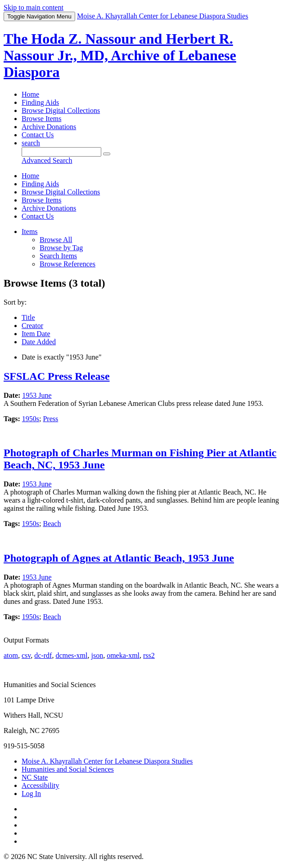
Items (30, 232)
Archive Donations (49, 127)
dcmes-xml (71, 655)
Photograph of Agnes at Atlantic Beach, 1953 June (119, 558)
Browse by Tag (61, 248)
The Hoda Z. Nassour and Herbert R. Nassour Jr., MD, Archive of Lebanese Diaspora (120, 55)
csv (26, 655)
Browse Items (41, 119)
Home (30, 94)
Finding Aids (40, 102)
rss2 (149, 655)
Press (50, 419)
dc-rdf (43, 655)
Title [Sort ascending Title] (28, 317)
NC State (35, 777)
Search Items (58, 256)
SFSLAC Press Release (57, 376)
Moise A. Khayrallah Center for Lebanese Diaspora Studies (107, 761)
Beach (52, 524)
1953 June (37, 395)
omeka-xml (123, 655)
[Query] (61, 152)
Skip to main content (34, 7)
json (97, 655)
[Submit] (107, 154)
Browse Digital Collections (61, 110)
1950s (31, 419)
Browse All (56, 240)
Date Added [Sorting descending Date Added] (39, 342)
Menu (39, 16)
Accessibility (41, 785)
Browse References (68, 264)
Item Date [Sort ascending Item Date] (36, 334)
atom (11, 655)
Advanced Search (47, 160)
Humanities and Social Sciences (68, 769)
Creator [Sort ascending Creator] (32, 326)
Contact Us (38, 135)
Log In (31, 794)
